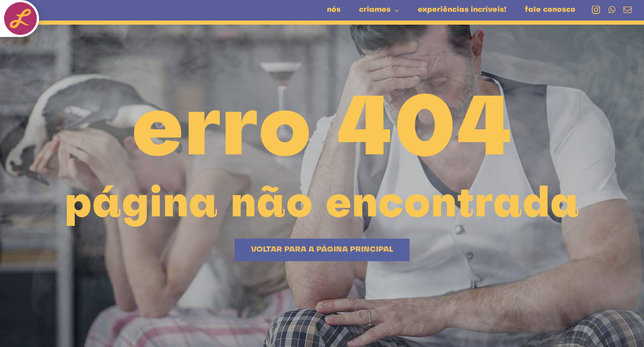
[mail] (628, 10)
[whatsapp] (612, 10)
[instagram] (596, 10)
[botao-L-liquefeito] (21, 6)
